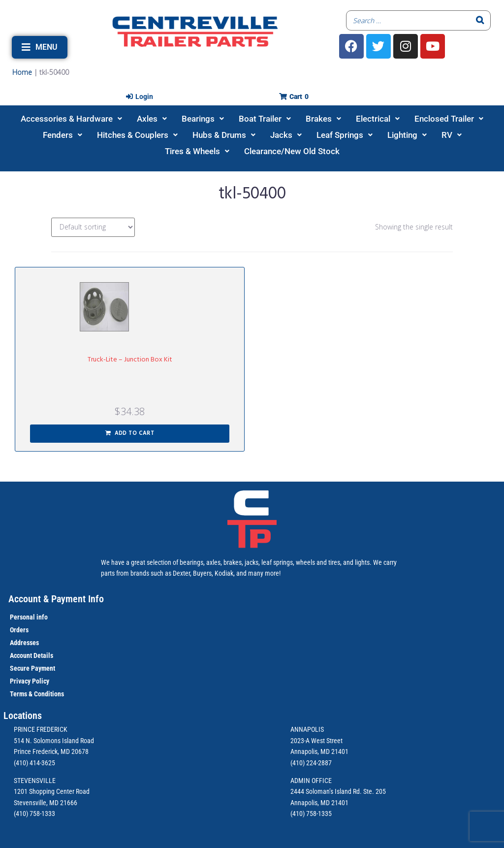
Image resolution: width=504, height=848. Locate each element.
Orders (19, 630)
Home (22, 72)
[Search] (480, 20)
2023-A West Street (316, 741)
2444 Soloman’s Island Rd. (326, 791)
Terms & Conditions (37, 694)
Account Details (31, 655)
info (41, 617)
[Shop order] (93, 227)
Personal (22, 617)
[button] (40, 47)
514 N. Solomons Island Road (54, 741)
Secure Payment (32, 668)
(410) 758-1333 (34, 814)
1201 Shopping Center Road (52, 791)
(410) (298, 814)
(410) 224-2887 (311, 763)
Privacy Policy (30, 681)
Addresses (24, 643)
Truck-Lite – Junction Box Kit (130, 360)
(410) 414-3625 (34, 763)
